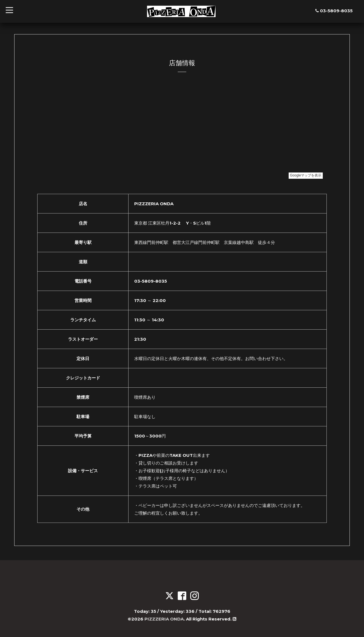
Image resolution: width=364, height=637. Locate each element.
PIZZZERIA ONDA (164, 619)
